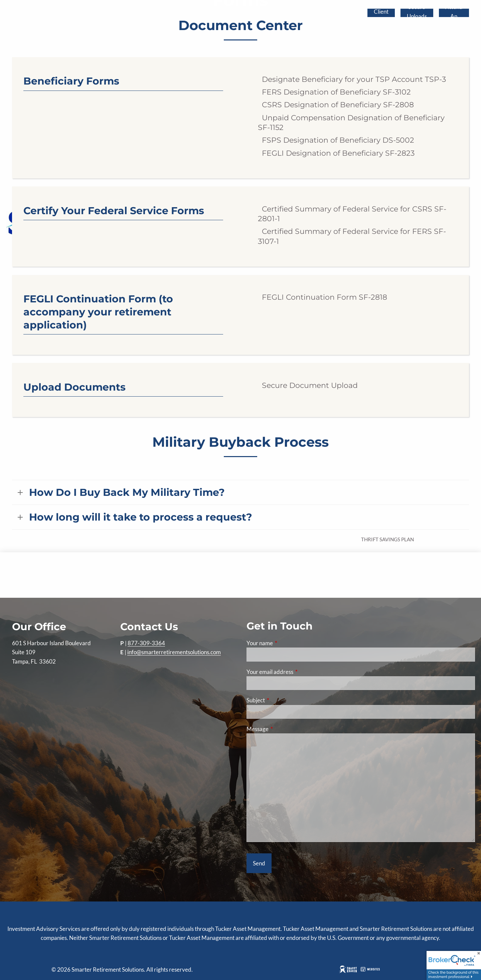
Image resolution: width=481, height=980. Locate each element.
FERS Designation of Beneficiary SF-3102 (334, 92)
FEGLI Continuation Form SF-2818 (323, 297)
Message (283, 729)
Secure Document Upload (308, 385)
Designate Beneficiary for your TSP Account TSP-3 (352, 79)
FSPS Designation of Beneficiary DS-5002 (336, 140)
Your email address (296, 672)
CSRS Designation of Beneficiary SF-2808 (336, 105)
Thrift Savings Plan (387, 539)
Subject (282, 700)
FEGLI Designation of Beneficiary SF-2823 (336, 153)
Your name (286, 643)
